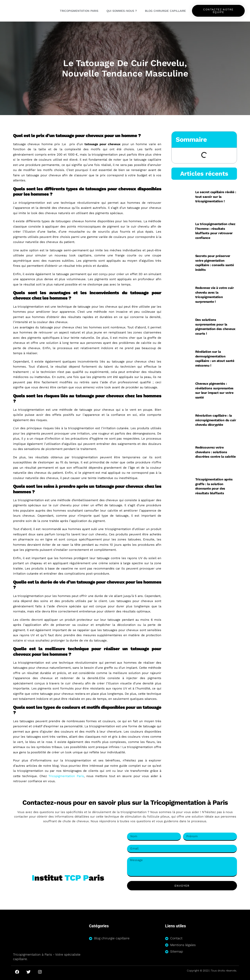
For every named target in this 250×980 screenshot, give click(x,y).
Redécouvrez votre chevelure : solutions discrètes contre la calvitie (215, 452)
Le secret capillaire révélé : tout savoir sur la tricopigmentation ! (216, 197)
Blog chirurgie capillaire (165, 11)
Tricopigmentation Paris (79, 11)
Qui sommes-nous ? (122, 11)
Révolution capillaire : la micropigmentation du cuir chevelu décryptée (216, 420)
